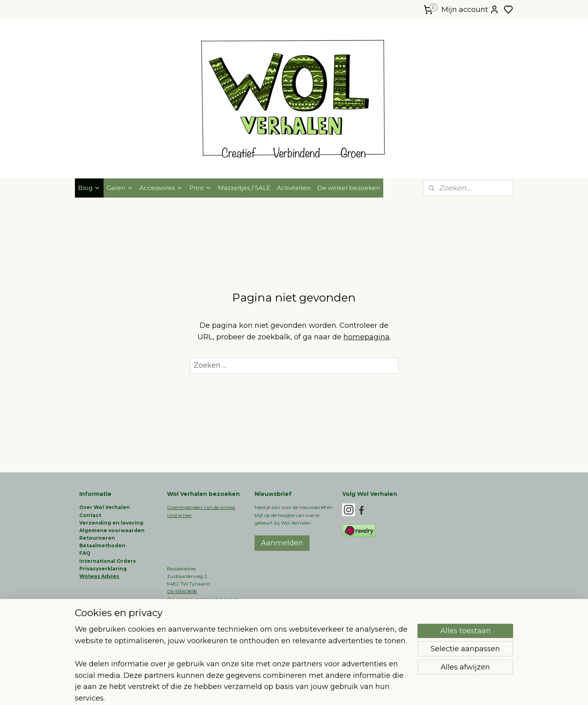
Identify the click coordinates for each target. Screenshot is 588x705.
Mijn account (470, 10)
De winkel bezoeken (349, 188)
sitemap (319, 690)
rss (334, 690)
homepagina (367, 337)
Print (200, 188)
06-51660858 (182, 591)
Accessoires (161, 188)
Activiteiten (294, 188)
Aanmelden (282, 543)
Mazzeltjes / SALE (244, 188)
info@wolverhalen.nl (191, 622)
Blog (89, 188)
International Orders (108, 561)
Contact (90, 515)
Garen (120, 188)
